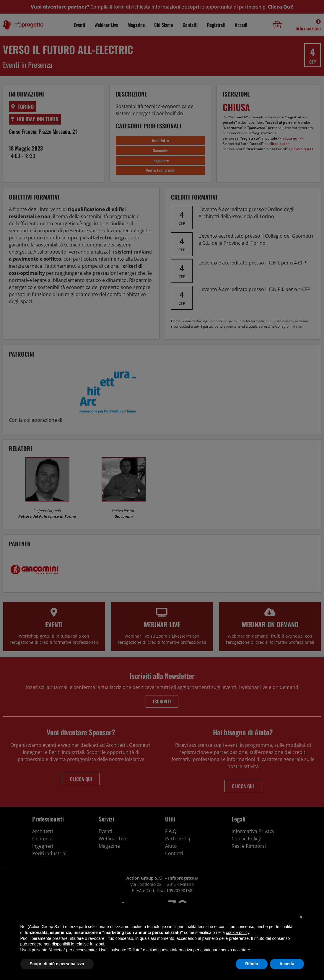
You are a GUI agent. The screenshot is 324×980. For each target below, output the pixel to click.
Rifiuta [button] (252, 964)
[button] (301, 917)
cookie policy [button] (238, 932)
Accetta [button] (287, 964)
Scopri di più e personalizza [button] (57, 964)
